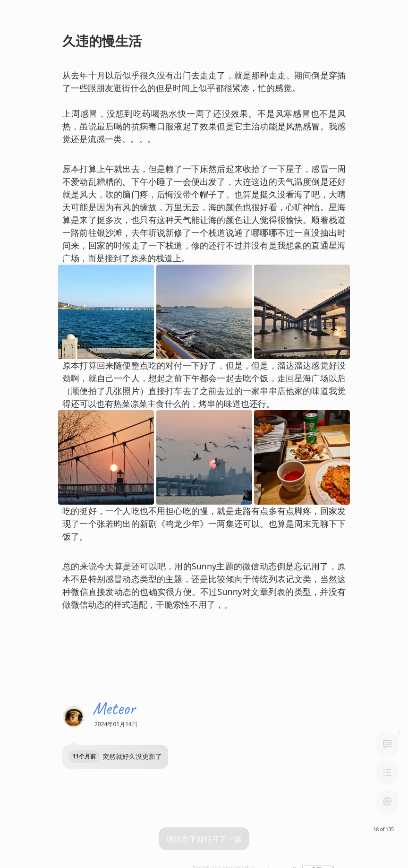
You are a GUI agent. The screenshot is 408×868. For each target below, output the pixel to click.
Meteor (114, 705)
